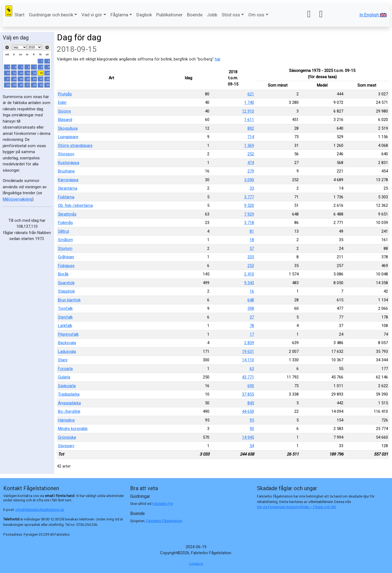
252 (251, 154)
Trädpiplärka (69, 394)
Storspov (66, 154)
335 (251, 257)
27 (28, 85)
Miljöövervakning (17, 199)
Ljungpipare (68, 137)
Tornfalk (65, 308)
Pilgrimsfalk (68, 334)
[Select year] (34, 47)
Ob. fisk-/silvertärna (75, 205)
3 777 (249, 197)
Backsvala (67, 343)
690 (251, 386)
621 (251, 94)
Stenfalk (65, 317)
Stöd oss (231, 15)
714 (251, 137)
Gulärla (64, 377)
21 (35, 79)
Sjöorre (65, 111)
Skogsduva (68, 128)
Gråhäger (66, 257)
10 (8, 73)
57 (252, 248)
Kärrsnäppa (68, 180)
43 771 (248, 377)
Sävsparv (66, 446)
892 (251, 128)
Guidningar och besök (51, 15)
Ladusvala (67, 351)
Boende (195, 15)
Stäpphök (66, 291)
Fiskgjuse (66, 266)
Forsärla (65, 369)
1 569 (249, 145)
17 (8, 79)
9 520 (249, 205)
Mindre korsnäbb (73, 429)
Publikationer (169, 15)
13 (28, 73)
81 (252, 231)
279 (251, 171)
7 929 (249, 214)
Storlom (65, 248)
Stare (63, 360)
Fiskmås (65, 223)
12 (21, 73)
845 (251, 403)
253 (251, 266)
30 (48, 85)
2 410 (249, 274)
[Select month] (19, 47)
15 (42, 73)
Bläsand (65, 120)
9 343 (249, 283)
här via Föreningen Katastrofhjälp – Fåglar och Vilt (296, 507)
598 (251, 308)
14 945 (248, 437)
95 (252, 420)
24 (8, 85)
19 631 (248, 351)
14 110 (248, 360)
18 (15, 79)
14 (35, 73)
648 (251, 300)
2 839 (249, 343)
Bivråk (63, 274)
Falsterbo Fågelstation (164, 521)
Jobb (212, 15)
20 (28, 79)
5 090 (249, 180)
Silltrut (64, 231)
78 (252, 326)
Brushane (66, 171)
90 (252, 429)
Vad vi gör (92, 15)
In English (373, 15)
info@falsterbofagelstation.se (40, 510)
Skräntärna (68, 188)
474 (251, 163)
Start (19, 15)
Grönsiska (67, 437)
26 (21, 85)
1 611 (249, 120)
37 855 (248, 394)
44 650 (248, 411)
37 (252, 317)
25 (15, 85)
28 (35, 85)
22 (42, 79)
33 (252, 188)
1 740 (249, 102)
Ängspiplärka (69, 403)
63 (252, 369)
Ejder (62, 102)
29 (42, 85)
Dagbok (144, 15)
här (218, 59)
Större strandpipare (75, 145)
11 (15, 73)
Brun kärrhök (69, 300)
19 (21, 79)
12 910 (248, 111)
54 (252, 446)
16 (48, 73)
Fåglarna (119, 15)
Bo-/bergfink (69, 411)
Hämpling (66, 420)
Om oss (256, 15)
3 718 (249, 223)
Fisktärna (66, 197)
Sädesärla (67, 386)
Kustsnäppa (69, 163)
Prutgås (65, 94)
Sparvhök (66, 283)
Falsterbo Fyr (163, 504)
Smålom (65, 240)
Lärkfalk (65, 326)
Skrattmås (67, 214)
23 (48, 79)
